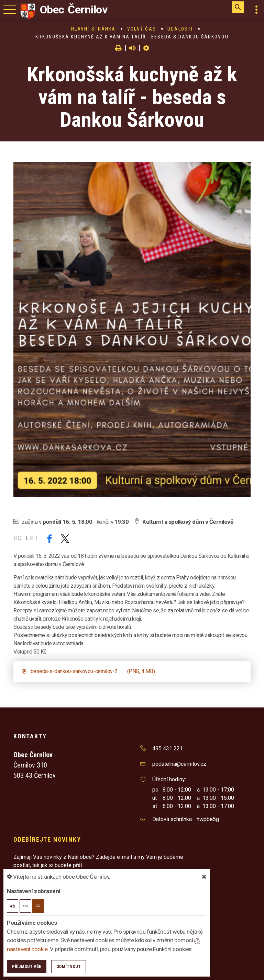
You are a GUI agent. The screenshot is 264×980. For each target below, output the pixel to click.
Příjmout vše (27, 966)
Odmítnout (69, 966)
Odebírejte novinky (47, 839)
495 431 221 (168, 748)
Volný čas (142, 29)
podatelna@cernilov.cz (179, 764)
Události (180, 29)
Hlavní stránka (93, 29)
